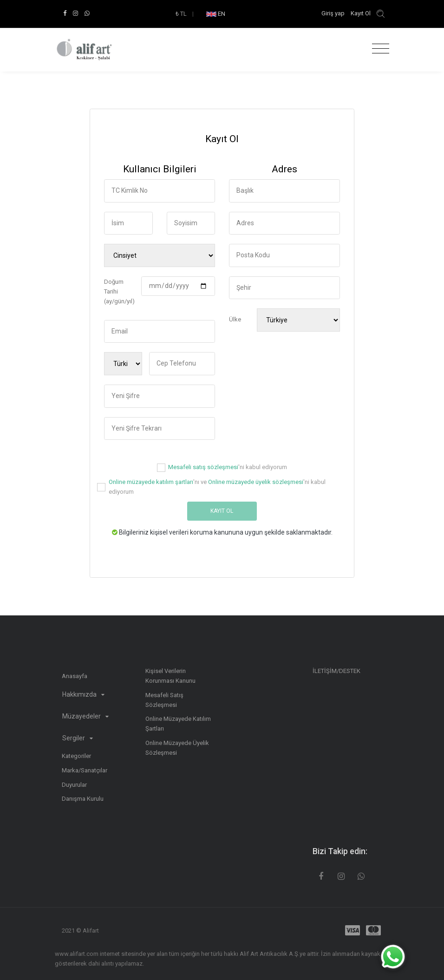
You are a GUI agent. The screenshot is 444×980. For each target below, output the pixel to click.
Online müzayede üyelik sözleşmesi (256, 482)
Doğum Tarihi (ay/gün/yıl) (119, 291)
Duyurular (74, 785)
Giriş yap (334, 13)
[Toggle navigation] (378, 49)
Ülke (235, 319)
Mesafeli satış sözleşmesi (203, 467)
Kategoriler (76, 756)
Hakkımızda (83, 694)
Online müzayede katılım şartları (151, 482)
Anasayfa (75, 676)
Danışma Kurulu (83, 799)
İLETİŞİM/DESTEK (336, 671)
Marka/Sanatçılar (85, 770)
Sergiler (78, 738)
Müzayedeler (85, 716)
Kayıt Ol (361, 13)
